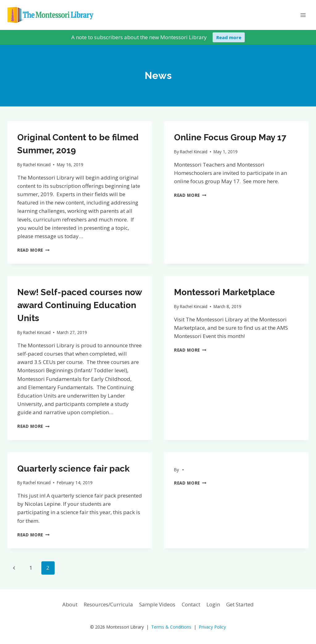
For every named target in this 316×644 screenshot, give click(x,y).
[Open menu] (303, 15)
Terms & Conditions (171, 627)
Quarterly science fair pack (73, 469)
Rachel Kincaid (37, 165)
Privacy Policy (212, 627)
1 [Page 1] (31, 568)
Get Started (240, 604)
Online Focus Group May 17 (230, 137)
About (70, 604)
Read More (33, 250)
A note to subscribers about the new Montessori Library (139, 37)
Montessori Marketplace (225, 292)
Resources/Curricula (108, 604)
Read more (229, 37)
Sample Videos (157, 604)
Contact (191, 604)
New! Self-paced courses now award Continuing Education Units (79, 305)
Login (213, 604)
